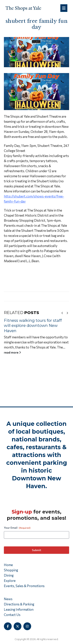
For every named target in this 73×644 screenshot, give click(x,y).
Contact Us (12, 615)
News (8, 599)
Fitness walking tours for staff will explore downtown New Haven (34, 326)
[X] (18, 626)
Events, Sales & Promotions (24, 586)
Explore (10, 581)
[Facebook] (8, 626)
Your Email (17, 528)
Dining (9, 575)
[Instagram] (27, 626)
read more (14, 352)
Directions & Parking (19, 604)
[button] (62, 313)
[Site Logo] (23, 8)
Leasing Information (19, 609)
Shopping (11, 570)
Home (8, 565)
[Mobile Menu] (64, 8)
